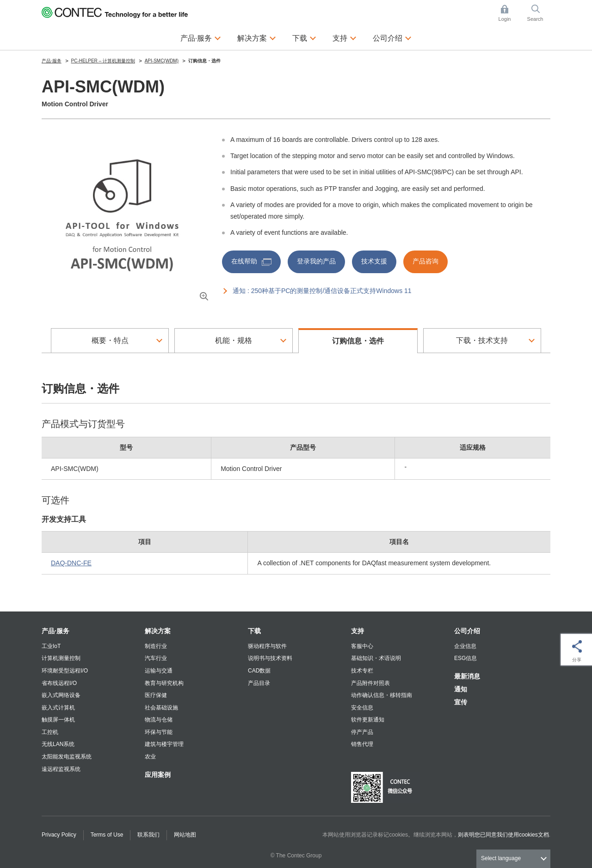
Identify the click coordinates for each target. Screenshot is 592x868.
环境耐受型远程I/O (65, 671)
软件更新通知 (368, 720)
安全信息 (362, 708)
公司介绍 (467, 631)
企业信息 (465, 646)
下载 (254, 631)
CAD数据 (259, 671)
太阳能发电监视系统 (67, 757)
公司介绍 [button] (392, 37)
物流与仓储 (159, 720)
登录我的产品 (316, 261)
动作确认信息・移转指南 (382, 695)
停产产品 (362, 732)
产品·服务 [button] (201, 37)
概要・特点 (110, 340)
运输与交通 (159, 671)
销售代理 (362, 744)
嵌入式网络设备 (61, 695)
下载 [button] (304, 37)
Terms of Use (107, 835)
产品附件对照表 (370, 683)
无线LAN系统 (58, 744)
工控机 (50, 732)
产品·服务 (55, 631)
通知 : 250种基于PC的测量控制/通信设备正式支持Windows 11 (322, 291)
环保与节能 (159, 732)
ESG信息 (466, 658)
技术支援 (374, 261)
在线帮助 (251, 261)
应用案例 (158, 775)
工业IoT (51, 646)
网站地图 (185, 835)
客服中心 (362, 646)
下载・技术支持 (482, 340)
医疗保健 (156, 695)
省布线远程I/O (59, 683)
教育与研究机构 (164, 683)
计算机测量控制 (61, 658)
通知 (461, 689)
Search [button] (539, 13)
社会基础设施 (161, 708)
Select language (501, 858)
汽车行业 (156, 658)
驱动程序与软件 (267, 646)
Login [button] (509, 13)
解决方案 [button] (257, 37)
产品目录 (259, 683)
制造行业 (156, 646)
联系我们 (148, 835)
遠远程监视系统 (61, 769)
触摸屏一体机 (58, 720)
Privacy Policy (59, 835)
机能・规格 (234, 340)
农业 (150, 757)
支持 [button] (345, 37)
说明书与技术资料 (270, 658)
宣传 (461, 702)
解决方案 (158, 631)
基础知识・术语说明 (376, 658)
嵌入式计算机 (58, 708)
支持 (358, 631)
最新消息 (467, 676)
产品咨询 (425, 261)
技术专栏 (362, 671)
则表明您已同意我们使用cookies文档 (503, 835)
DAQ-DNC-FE (71, 563)
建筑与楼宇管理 (164, 744)
